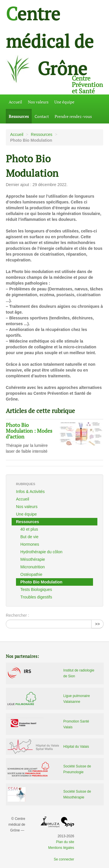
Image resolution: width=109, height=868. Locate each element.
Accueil (15, 102)
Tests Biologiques (36, 589)
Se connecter (64, 859)
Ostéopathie (31, 574)
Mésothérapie (33, 559)
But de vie (29, 537)
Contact (42, 116)
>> (97, 624)
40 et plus (29, 529)
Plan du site (65, 842)
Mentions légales (61, 848)
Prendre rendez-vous (73, 116)
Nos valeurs (38, 102)
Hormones (30, 544)
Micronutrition (33, 567)
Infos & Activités (30, 492)
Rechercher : (17, 615)
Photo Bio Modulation (41, 582)
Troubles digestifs (36, 597)
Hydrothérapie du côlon (41, 552)
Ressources (19, 116)
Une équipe (64, 102)
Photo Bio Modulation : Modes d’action (29, 431)
